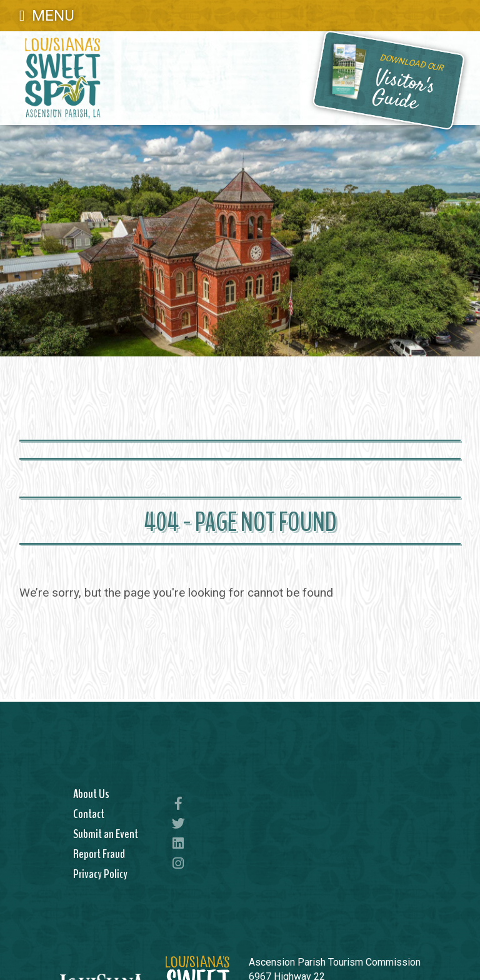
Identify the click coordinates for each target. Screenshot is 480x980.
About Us (91, 794)
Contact (89, 814)
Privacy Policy (100, 874)
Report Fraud (99, 854)
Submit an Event (106, 834)
